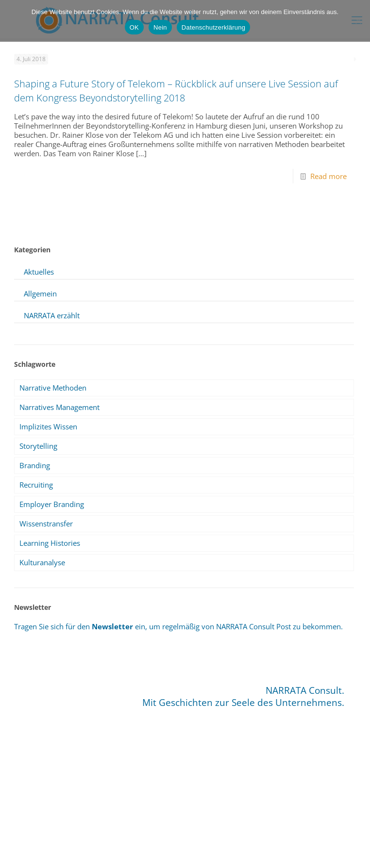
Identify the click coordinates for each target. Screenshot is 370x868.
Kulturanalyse (42, 562)
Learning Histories (50, 543)
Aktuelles (39, 272)
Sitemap (160, 849)
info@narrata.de (171, 832)
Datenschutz (196, 849)
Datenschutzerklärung (213, 27)
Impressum (125, 849)
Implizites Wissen (48, 426)
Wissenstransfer (46, 524)
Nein (160, 27)
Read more (328, 176)
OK (134, 27)
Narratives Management (59, 407)
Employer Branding (52, 504)
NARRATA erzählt (52, 315)
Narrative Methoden (53, 388)
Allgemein (40, 294)
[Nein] (358, 21)
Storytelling (38, 446)
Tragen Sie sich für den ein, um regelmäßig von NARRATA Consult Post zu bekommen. (178, 626)
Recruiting (36, 485)
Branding (35, 465)
